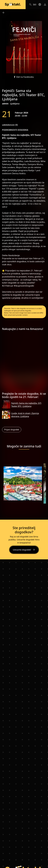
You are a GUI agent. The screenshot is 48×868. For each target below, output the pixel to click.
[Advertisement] (24, 362)
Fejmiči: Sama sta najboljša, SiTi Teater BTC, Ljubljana (26, 405)
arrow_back (4, 13)
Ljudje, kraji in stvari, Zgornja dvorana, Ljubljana (25, 415)
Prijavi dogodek (12, 430)
